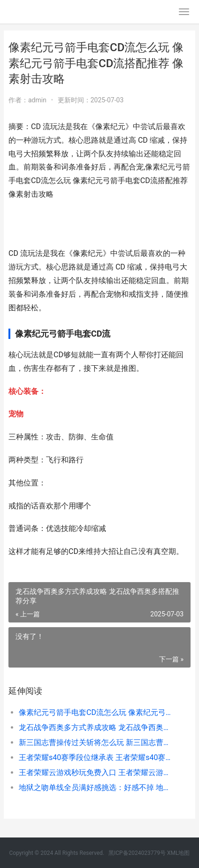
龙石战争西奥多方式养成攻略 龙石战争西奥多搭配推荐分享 (96, 727)
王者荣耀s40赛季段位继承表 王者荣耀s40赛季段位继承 (96, 757)
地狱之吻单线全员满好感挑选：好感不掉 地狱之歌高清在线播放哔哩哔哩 (96, 787)
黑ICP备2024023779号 (137, 853)
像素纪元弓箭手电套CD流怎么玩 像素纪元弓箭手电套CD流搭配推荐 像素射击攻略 (96, 712)
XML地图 (178, 853)
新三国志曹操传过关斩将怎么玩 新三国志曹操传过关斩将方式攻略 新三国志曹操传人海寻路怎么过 (96, 742)
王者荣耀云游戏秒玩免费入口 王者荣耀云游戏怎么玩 (96, 772)
